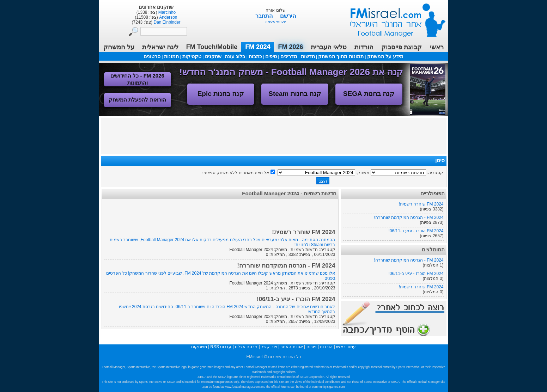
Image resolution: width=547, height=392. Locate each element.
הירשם (288, 16)
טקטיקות (192, 56)
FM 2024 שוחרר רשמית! (421, 204)
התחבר (265, 16)
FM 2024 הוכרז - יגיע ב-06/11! (416, 231)
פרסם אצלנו (246, 347)
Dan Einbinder (166, 22)
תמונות (171, 56)
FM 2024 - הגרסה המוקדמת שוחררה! (409, 218)
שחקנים (213, 56)
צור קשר (269, 347)
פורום (312, 347)
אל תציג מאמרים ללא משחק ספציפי (236, 173)
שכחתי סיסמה (276, 21)
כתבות (255, 56)
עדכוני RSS (221, 347)
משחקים (199, 347)
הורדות (364, 47)
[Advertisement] (274, 135)
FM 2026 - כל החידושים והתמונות (137, 79)
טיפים (271, 56)
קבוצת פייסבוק (402, 47)
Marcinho (166, 12)
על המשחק (119, 47)
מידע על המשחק (385, 56)
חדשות (308, 56)
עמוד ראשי (393, 17)
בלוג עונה (235, 56)
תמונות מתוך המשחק (341, 56)
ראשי (437, 47)
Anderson (168, 17)
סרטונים (152, 56)
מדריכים (289, 56)
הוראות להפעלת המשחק (137, 100)
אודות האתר (291, 347)
